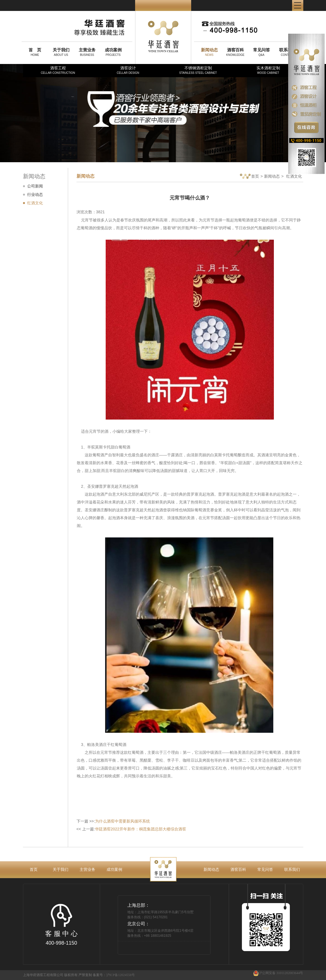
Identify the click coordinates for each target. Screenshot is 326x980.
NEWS (209, 52)
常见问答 (265, 869)
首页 (249, 177)
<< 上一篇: (131, 829)
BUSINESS (87, 52)
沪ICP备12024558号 (121, 975)
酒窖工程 (58, 70)
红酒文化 (35, 203)
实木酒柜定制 (268, 70)
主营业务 (87, 869)
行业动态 (35, 194)
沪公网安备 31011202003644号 (278, 973)
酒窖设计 (128, 70)
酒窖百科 (238, 869)
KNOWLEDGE (235, 52)
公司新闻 (35, 186)
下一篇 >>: (113, 821)
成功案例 (114, 869)
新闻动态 (272, 176)
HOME (35, 52)
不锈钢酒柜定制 (198, 70)
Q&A (262, 52)
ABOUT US (61, 52)
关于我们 (61, 869)
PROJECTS (113, 52)
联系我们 (292, 869)
